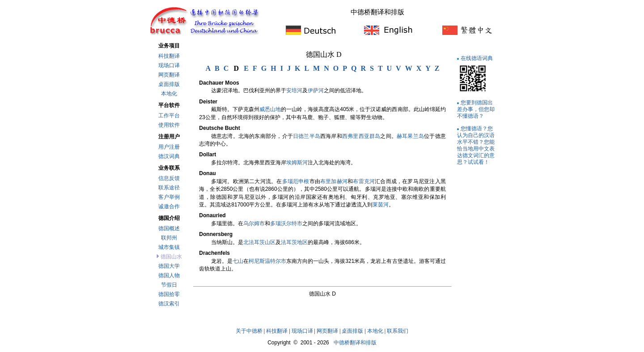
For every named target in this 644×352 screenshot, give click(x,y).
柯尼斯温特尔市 (267, 261)
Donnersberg (216, 234)
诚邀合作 (169, 206)
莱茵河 (381, 205)
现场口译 (169, 65)
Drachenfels (214, 253)
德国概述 (169, 228)
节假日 (169, 285)
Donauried (212, 215)
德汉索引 (169, 304)
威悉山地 (270, 109)
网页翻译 (169, 75)
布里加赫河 (334, 181)
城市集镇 (169, 247)
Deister (208, 102)
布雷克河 (364, 181)
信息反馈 (169, 178)
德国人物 (169, 275)
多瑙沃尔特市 (286, 223)
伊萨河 (316, 90)
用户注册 (169, 147)
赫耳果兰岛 (410, 136)
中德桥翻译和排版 (355, 343)
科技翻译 (169, 56)
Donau (207, 173)
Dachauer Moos (219, 83)
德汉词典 (169, 156)
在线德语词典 (477, 58)
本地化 (169, 94)
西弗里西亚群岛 (361, 136)
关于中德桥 (249, 331)
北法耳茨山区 (259, 242)
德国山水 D (324, 54)
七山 (238, 261)
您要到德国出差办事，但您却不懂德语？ (476, 109)
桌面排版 (169, 84)
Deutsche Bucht (219, 128)
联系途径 (169, 188)
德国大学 (169, 266)
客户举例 (169, 197)
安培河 (294, 90)
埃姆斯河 (297, 163)
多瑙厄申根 (296, 181)
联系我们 (398, 331)
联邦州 (169, 238)
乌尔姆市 (254, 223)
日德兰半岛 (307, 136)
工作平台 (169, 116)
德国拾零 (169, 294)
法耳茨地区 (294, 242)
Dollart (208, 155)
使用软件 (169, 125)
